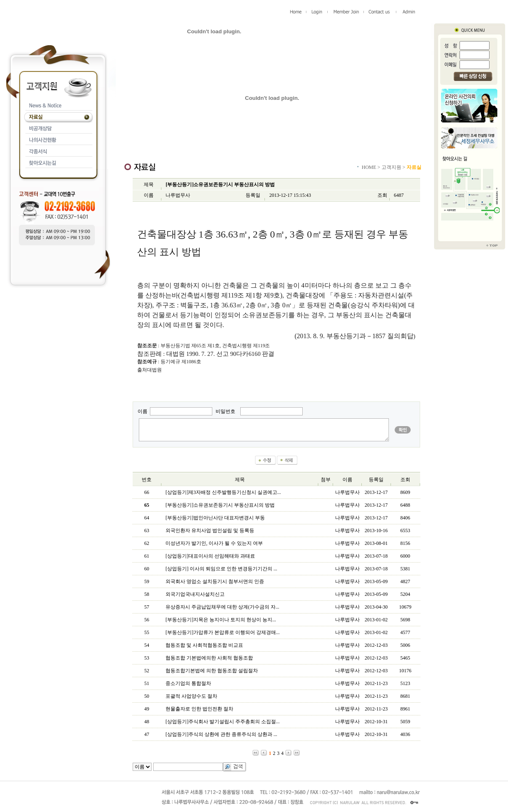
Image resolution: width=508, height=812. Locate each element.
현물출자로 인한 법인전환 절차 (199, 709)
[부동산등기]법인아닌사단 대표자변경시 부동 (215, 518)
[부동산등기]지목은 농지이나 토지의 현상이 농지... (221, 620)
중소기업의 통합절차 (188, 683)
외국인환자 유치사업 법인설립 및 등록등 (210, 531)
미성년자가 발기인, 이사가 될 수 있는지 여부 (214, 543)
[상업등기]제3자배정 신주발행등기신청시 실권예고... (223, 492)
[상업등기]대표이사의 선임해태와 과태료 (210, 556)
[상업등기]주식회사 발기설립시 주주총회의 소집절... (223, 722)
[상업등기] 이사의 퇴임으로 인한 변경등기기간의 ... (221, 569)
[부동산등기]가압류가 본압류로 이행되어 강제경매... (223, 632)
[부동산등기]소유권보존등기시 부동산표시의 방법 (220, 505)
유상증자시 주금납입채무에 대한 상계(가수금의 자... (222, 607)
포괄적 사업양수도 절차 (191, 696)
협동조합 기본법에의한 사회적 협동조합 (209, 658)
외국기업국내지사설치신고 (195, 594)
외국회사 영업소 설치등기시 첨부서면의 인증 (215, 581)
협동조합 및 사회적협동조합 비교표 (204, 645)
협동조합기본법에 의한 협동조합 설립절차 (212, 671)
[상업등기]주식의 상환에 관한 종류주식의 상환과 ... (221, 734)
